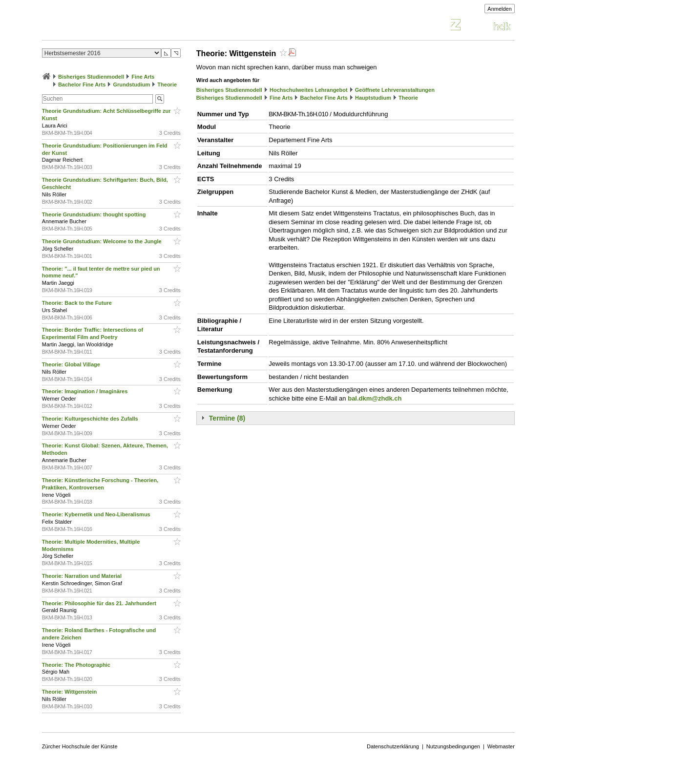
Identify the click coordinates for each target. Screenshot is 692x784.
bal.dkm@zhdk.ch (375, 398)
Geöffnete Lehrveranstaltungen (395, 90)
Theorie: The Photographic (77, 665)
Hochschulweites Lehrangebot (309, 90)
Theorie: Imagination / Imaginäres (85, 391)
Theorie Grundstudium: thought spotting (95, 214)
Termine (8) (227, 418)
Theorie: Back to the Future (78, 303)
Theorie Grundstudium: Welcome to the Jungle (103, 241)
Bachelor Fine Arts (82, 85)
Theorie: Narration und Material (83, 576)
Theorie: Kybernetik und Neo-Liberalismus (97, 514)
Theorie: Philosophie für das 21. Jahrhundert (100, 603)
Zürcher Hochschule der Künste (80, 746)
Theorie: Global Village (72, 364)
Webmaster (501, 746)
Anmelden (500, 9)
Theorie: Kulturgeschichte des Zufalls (91, 419)
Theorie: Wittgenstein (70, 692)
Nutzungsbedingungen (453, 746)
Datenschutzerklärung (393, 746)
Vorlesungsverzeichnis (114, 26)
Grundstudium (131, 85)
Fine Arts (143, 77)
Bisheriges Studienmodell (91, 77)
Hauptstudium (373, 98)
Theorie (167, 85)
